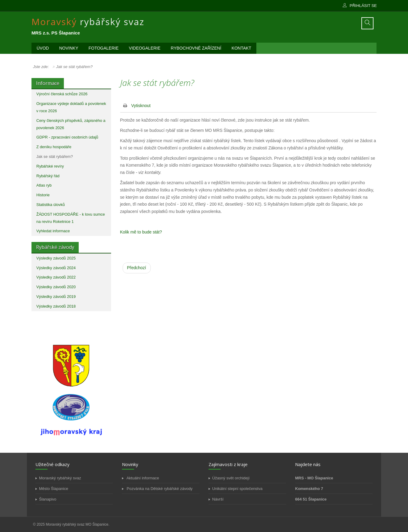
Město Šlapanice (54, 489)
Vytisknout (141, 106)
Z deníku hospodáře (54, 147)
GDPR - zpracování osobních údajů (67, 137)
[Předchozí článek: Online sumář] (137, 268)
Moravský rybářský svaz (60, 478)
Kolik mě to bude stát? (141, 232)
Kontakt (241, 48)
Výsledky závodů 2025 (56, 258)
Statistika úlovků (51, 205)
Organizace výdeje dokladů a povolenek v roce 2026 (71, 107)
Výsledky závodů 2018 (56, 306)
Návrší (218, 499)
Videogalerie (145, 48)
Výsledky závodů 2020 (56, 287)
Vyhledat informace (53, 231)
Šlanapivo (48, 499)
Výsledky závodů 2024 (56, 268)
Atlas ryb (44, 185)
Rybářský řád (48, 176)
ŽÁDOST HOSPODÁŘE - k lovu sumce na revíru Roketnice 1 (71, 218)
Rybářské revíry (50, 166)
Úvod (43, 48)
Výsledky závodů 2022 (56, 277)
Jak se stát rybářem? (55, 157)
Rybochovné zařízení (196, 48)
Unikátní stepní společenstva (237, 489)
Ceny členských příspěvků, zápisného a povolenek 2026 (71, 124)
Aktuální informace (142, 478)
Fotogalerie (103, 48)
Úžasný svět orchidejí (231, 478)
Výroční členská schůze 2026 (62, 94)
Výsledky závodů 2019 (56, 297)
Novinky (69, 48)
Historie (43, 195)
